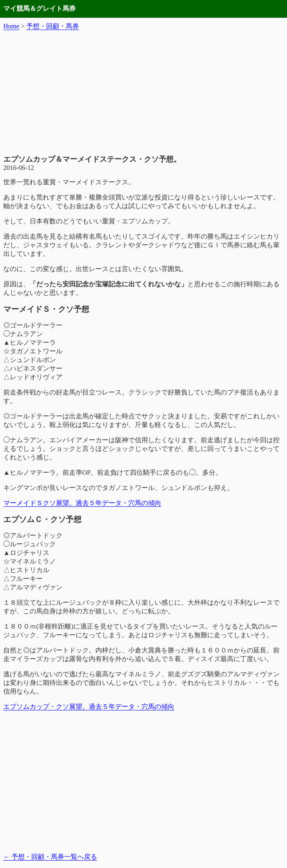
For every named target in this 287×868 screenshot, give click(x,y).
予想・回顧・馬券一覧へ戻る (50, 857)
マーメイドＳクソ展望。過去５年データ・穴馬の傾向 (82, 503)
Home (11, 26)
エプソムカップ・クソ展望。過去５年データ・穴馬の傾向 (89, 707)
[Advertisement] (143, 93)
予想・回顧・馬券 (53, 26)
